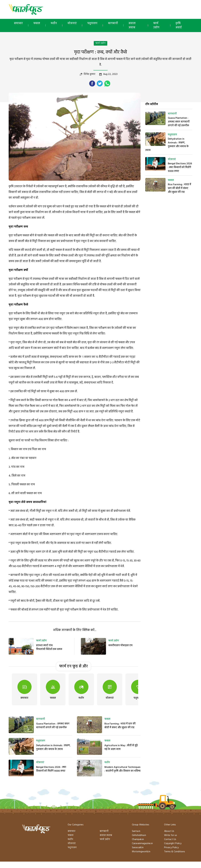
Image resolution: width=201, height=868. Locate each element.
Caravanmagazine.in (142, 843)
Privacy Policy (171, 848)
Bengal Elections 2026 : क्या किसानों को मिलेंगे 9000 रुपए (51, 769)
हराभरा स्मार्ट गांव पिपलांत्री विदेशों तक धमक (49, 647)
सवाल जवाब (132, 25)
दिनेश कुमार (90, 74)
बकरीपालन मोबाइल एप (120, 646)
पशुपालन (92, 23)
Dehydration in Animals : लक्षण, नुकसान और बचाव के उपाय (53, 747)
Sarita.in (136, 831)
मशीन (54, 23)
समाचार (18, 23)
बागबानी (113, 23)
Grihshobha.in (139, 835)
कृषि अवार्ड (179, 25)
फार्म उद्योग (156, 25)
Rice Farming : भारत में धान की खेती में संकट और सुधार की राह (120, 726)
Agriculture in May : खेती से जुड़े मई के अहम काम (121, 747)
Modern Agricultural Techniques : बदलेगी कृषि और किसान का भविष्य (122, 769)
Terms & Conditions (175, 852)
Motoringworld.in (141, 852)
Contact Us (170, 839)
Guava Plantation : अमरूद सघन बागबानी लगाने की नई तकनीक (53, 726)
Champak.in (138, 839)
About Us (169, 831)
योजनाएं (72, 23)
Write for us (171, 835)
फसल (37, 23)
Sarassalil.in (138, 848)
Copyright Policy (173, 843)
